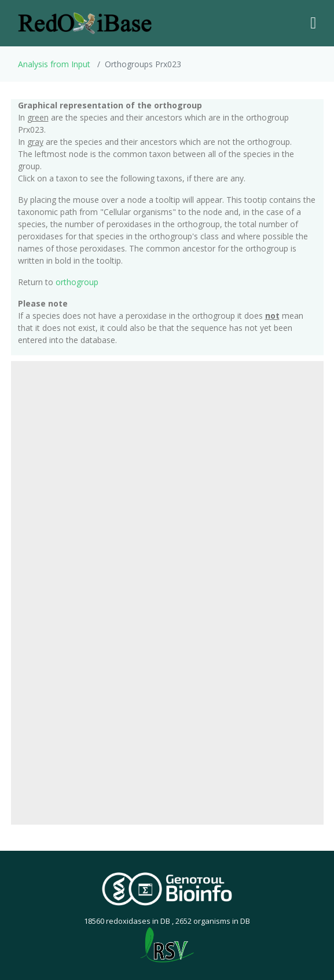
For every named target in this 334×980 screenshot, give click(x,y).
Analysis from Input (54, 64)
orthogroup (77, 282)
